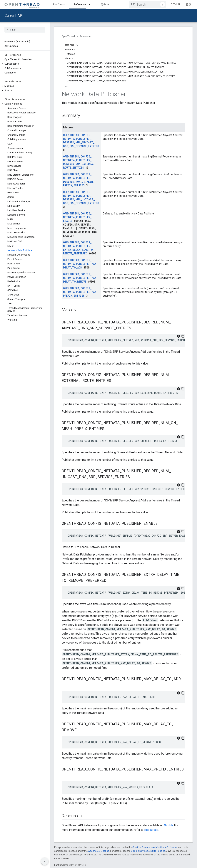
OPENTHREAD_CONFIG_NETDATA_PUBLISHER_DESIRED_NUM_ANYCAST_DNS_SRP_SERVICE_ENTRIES (81, 141)
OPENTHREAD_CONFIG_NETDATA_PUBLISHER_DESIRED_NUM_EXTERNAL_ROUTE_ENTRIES (79, 162)
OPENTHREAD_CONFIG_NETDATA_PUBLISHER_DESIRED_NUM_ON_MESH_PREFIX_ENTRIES (79, 180)
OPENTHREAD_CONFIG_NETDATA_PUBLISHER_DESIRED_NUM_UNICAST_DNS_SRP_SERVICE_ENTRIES (81, 198)
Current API (14, 16)
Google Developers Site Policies (148, 851)
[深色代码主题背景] (178, 336)
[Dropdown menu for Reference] (91, 4)
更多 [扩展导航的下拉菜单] (103, 4)
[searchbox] (25, 30)
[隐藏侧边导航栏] (45, 861)
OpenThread (68, 36)
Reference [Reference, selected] (80, 4)
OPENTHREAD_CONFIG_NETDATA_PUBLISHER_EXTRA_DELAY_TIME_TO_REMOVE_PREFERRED (79, 248)
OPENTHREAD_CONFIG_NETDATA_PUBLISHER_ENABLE (77, 217)
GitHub (175, 4)
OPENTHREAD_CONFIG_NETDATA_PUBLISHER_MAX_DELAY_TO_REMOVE (80, 278)
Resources (151, 830)
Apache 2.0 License (99, 851)
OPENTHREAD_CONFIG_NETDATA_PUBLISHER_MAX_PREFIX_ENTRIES (80, 292)
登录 (188, 4)
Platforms (59, 4)
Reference (85, 36)
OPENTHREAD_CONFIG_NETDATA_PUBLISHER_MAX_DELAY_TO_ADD (80, 264)
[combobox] (148, 4)
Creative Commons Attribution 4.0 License (155, 847)
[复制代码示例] (183, 336)
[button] (25, 64)
